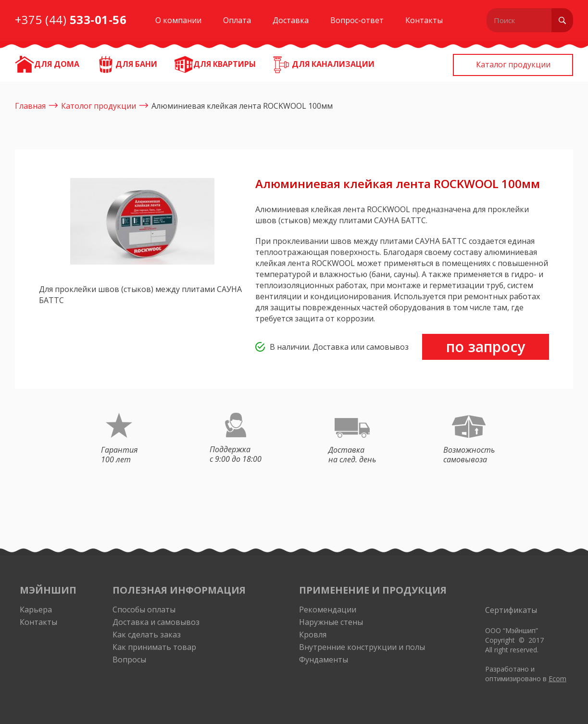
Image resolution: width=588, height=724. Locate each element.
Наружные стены (331, 622)
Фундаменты (324, 660)
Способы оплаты (144, 610)
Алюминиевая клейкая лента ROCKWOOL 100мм (242, 106)
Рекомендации (328, 610)
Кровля (313, 635)
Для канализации (333, 64)
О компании (178, 20)
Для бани (136, 64)
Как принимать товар (154, 647)
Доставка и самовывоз (156, 622)
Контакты (424, 20)
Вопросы (129, 660)
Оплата (237, 20)
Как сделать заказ (147, 635)
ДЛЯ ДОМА (57, 64)
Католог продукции (99, 106)
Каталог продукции (513, 64)
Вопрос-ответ (357, 20)
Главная (30, 106)
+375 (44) (71, 19)
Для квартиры (225, 64)
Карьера (36, 610)
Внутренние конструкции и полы (362, 647)
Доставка (291, 20)
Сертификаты (511, 610)
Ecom (557, 679)
